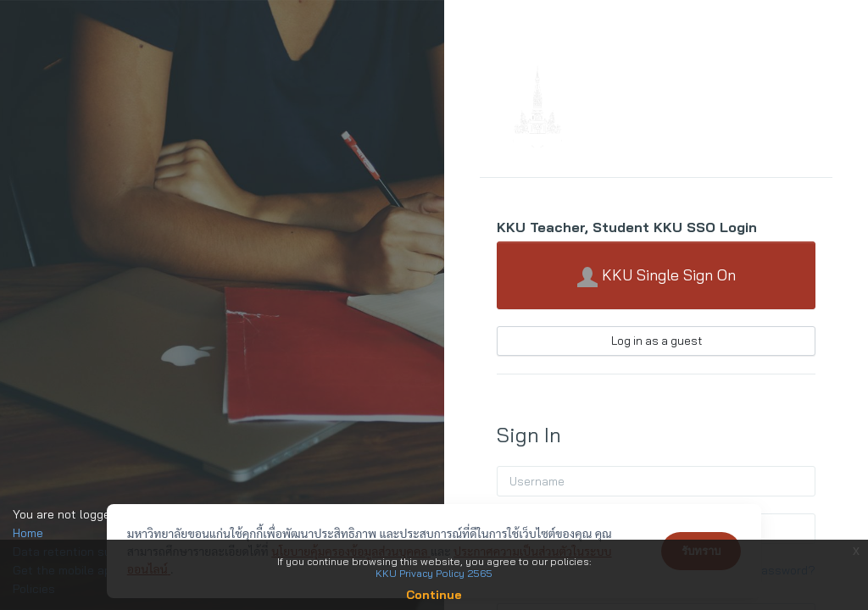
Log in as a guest (657, 341)
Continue (434, 595)
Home (28, 533)
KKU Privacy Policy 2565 (434, 573)
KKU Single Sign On (657, 276)
